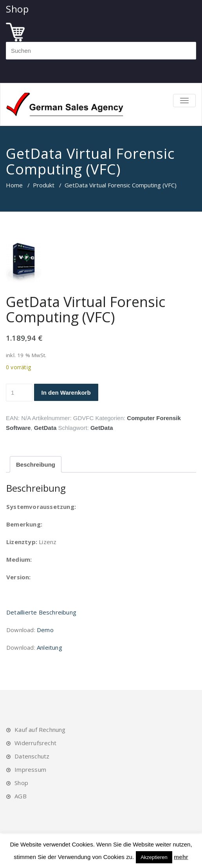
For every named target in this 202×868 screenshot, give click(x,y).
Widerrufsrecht (35, 743)
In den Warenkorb (66, 393)
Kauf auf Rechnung (40, 730)
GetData (45, 428)
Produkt (44, 185)
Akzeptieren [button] (154, 857)
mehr (181, 857)
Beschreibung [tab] (36, 465)
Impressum (30, 769)
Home (14, 185)
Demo (45, 630)
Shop (21, 783)
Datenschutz (32, 756)
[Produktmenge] (19, 393)
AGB (21, 796)
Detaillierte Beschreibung (41, 612)
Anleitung (50, 647)
